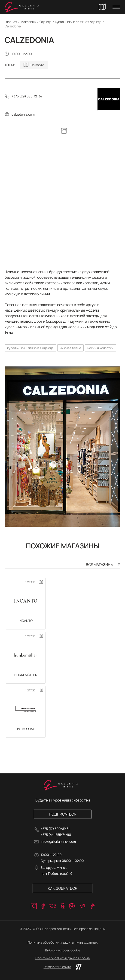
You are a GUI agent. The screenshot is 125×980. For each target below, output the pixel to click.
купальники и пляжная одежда (30, 348)
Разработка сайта (63, 967)
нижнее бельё (70, 348)
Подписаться (63, 814)
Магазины (28, 22)
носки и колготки (100, 348)
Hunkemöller (26, 675)
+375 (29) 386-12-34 (27, 96)
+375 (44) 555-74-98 (56, 835)
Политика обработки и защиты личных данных (62, 942)
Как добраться (62, 888)
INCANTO (26, 621)
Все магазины (100, 565)
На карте (37, 65)
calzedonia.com (23, 114)
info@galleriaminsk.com (58, 841)
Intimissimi (26, 729)
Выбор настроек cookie (63, 950)
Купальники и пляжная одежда (78, 22)
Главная (11, 22)
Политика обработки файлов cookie (62, 958)
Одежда (46, 22)
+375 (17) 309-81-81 (55, 829)
